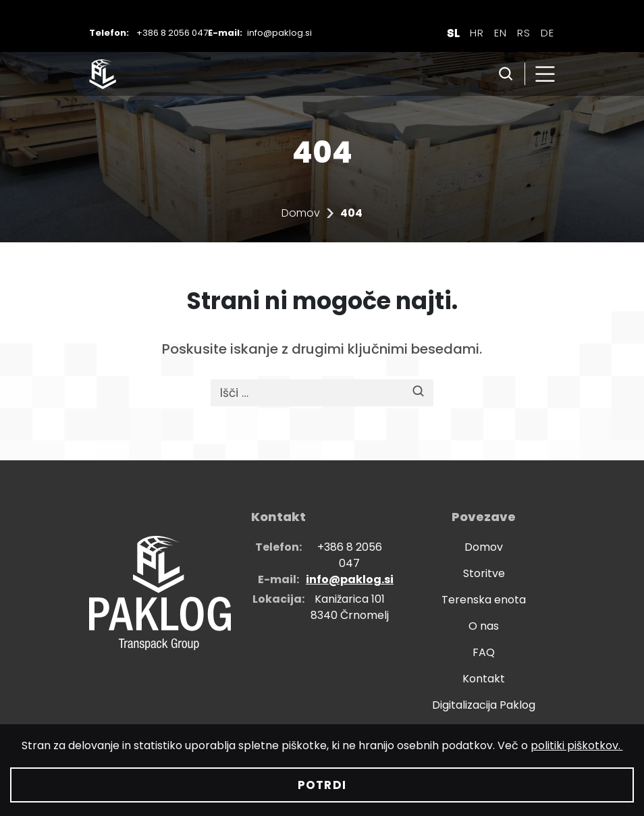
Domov (301, 213)
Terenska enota (484, 600)
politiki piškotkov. (577, 745)
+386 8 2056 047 (172, 33)
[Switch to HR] (477, 33)
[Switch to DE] (547, 33)
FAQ (484, 652)
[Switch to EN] (501, 33)
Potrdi (322, 785)
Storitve (484, 573)
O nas (484, 626)
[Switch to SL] (453, 33)
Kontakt (484, 679)
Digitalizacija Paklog (484, 705)
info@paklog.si (279, 33)
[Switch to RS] (524, 33)
